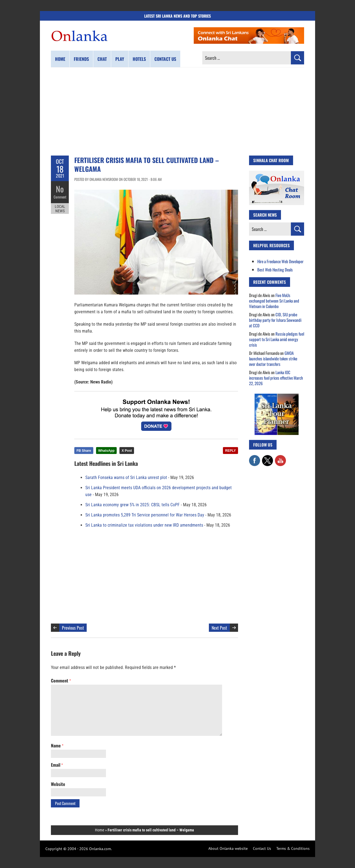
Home (60, 59)
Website (58, 784)
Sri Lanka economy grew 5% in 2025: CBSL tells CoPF (133, 505)
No (60, 189)
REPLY (230, 451)
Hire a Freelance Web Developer (280, 261)
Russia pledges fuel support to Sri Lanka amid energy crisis (277, 339)
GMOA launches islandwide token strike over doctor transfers (273, 358)
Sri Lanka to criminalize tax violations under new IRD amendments (144, 525)
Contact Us (262, 848)
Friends (81, 59)
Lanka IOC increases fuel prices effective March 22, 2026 (276, 378)
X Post (127, 451)
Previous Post (73, 628)
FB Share (84, 451)
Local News (60, 209)
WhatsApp (106, 451)
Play (120, 59)
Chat (102, 59)
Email (57, 765)
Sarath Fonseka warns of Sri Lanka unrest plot (126, 477)
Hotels (139, 59)
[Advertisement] (177, 111)
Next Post (219, 628)
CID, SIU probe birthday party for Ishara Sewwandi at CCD (275, 320)
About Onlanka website (228, 848)
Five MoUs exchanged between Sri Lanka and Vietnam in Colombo (274, 301)
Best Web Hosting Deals (275, 270)
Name (57, 745)
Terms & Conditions (293, 848)
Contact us (165, 59)
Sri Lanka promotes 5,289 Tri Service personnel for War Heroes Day (145, 515)
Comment (60, 197)
